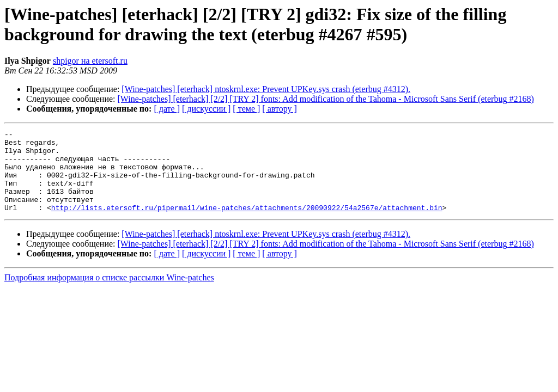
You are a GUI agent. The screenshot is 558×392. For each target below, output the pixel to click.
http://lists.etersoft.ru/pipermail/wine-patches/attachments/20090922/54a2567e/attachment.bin (247, 224)
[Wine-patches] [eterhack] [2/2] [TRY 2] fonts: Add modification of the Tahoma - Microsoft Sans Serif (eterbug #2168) (326, 99)
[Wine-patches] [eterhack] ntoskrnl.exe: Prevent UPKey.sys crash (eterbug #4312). (266, 89)
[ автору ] (279, 109)
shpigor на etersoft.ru (90, 61)
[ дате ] (167, 109)
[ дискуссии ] (206, 109)
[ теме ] (246, 109)
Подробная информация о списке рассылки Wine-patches (109, 294)
